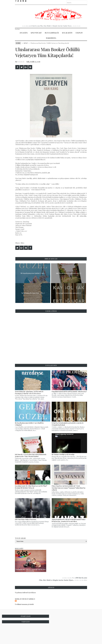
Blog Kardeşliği (52, 33)
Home (18, 43)
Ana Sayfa (24, 33)
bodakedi (21, 62)
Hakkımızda (51, 38)
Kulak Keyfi (67, 33)
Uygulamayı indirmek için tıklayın (25, 593)
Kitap (26, 43)
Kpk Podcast (36, 33)
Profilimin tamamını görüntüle (24, 604)
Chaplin (79, 33)
